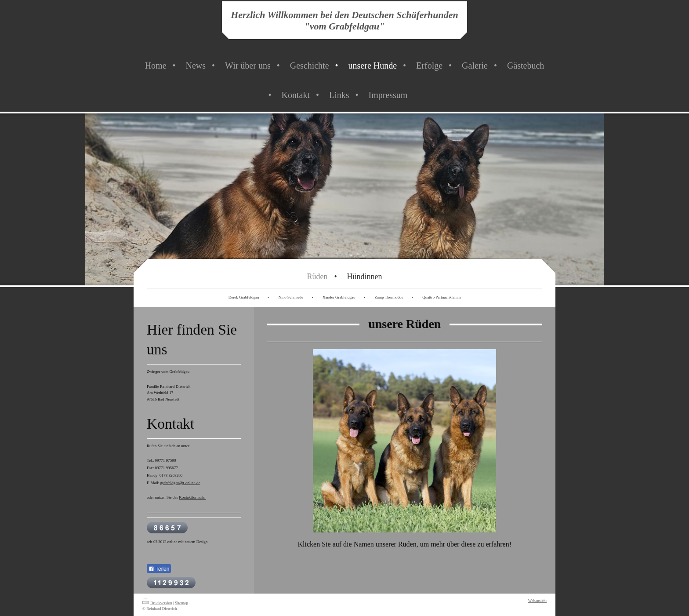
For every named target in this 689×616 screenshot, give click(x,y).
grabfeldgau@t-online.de (180, 483)
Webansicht (537, 601)
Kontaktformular (192, 497)
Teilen (159, 569)
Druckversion (157, 603)
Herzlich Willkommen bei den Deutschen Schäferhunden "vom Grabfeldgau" (344, 20)
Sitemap (181, 603)
